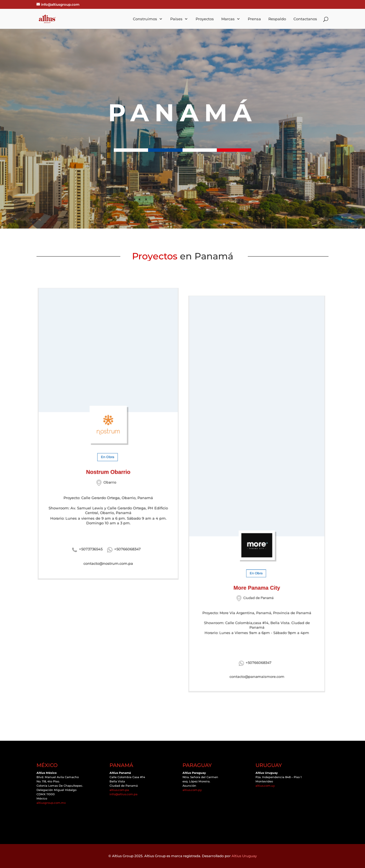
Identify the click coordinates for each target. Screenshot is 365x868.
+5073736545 (93, 532)
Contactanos (305, 19)
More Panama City (257, 567)
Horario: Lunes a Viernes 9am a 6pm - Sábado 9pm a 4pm (257, 602)
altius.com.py (192, 790)
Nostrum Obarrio (108, 466)
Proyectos (205, 19)
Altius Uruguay (244, 856)
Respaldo (277, 19)
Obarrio (110, 475)
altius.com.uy (265, 786)
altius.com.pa (119, 790)
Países (176, 19)
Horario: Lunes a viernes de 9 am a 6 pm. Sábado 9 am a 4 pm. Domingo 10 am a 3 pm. (108, 505)
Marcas (228, 19)
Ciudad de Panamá (258, 575)
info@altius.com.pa (123, 794)
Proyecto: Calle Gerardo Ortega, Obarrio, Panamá (108, 488)
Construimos (145, 19)
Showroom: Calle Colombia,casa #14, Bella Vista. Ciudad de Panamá (257, 594)
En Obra (108, 453)
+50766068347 (124, 532)
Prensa (254, 19)
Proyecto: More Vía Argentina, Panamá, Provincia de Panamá (257, 586)
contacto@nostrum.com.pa (108, 544)
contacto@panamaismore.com (257, 637)
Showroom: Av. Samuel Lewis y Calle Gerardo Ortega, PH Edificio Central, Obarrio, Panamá (108, 496)
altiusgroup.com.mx (51, 803)
